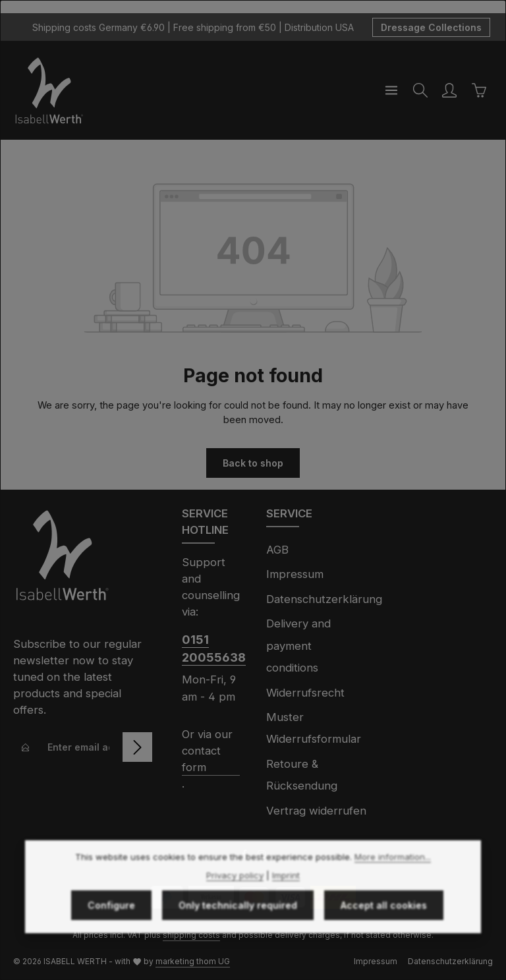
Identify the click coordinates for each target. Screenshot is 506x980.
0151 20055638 (211, 649)
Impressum (295, 574)
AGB (277, 550)
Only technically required (238, 926)
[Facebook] (245, 856)
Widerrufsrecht (305, 693)
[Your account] (449, 90)
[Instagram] (262, 856)
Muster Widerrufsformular (314, 728)
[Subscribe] (137, 747)
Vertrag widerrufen (316, 811)
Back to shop (253, 463)
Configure (111, 926)
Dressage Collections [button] (431, 27)
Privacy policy (235, 896)
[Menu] (391, 90)
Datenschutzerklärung (324, 599)
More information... (393, 878)
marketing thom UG (193, 961)
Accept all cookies (384, 926)
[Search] (420, 90)
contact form (201, 759)
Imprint (286, 896)
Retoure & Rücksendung (302, 775)
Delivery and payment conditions (298, 646)
